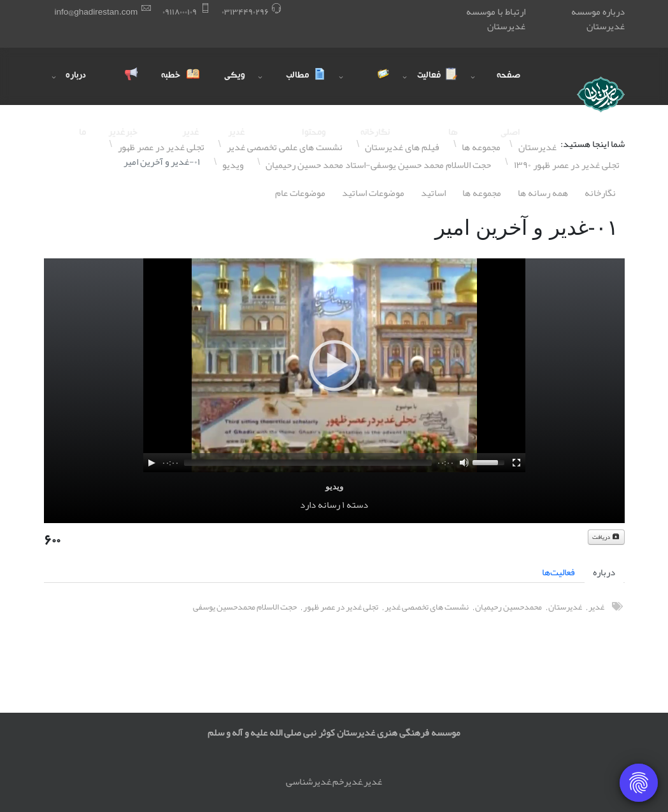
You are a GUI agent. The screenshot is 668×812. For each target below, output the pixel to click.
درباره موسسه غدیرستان (598, 19)
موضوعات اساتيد (373, 193)
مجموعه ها (482, 193)
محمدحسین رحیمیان (508, 607)
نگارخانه (600, 193)
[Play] (152, 463)
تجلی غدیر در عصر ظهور (341, 607)
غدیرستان (565, 607)
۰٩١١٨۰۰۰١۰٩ (180, 12)
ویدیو (334, 486)
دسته (357, 505)
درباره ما (76, 88)
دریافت (606, 537)
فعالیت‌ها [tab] (558, 572)
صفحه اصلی (508, 88)
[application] (334, 365)
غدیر (596, 607)
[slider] (308, 463)
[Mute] (464, 463)
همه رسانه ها (543, 193)
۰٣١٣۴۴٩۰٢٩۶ (245, 12)
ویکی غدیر (235, 88)
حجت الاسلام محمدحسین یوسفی (245, 607)
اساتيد (433, 193)
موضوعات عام (300, 193)
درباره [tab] (604, 572)
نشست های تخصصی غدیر (427, 607)
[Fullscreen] (516, 463)
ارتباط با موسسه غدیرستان (496, 19)
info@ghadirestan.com (96, 12)
